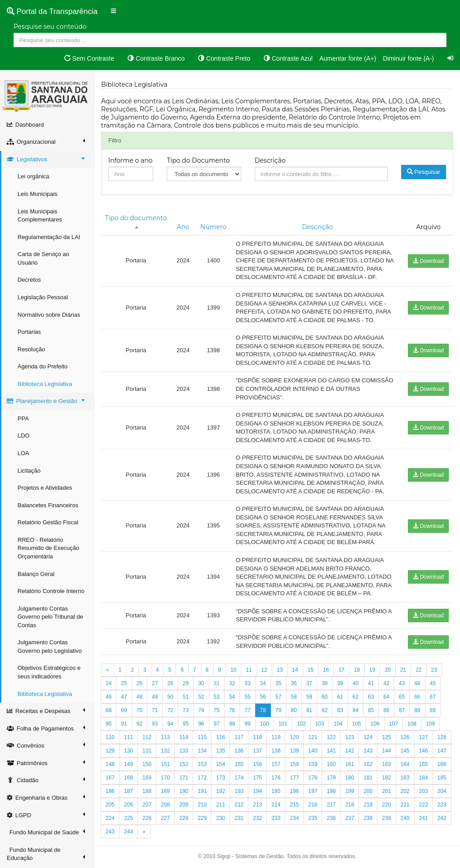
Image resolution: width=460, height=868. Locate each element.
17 (341, 670)
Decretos (29, 280)
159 (313, 764)
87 (402, 710)
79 (278, 710)
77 (247, 710)
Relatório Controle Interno (51, 591)
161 (349, 764)
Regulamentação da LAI (49, 237)
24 (108, 683)
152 (184, 764)
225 (128, 818)
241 (424, 818)
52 (201, 697)
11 (249, 670)
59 (309, 697)
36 (294, 683)
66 (417, 697)
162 (368, 764)
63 (371, 697)
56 (263, 697)
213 (257, 805)
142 (349, 751)
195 (276, 791)
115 (202, 737)
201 (386, 791)
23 (434, 670)
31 (217, 683)
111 (128, 737)
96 (201, 724)
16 (326, 670)
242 (442, 818)
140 (313, 751)
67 (433, 697)
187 (128, 791)
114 (184, 737)
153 (202, 764)
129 (110, 751)
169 (147, 778)
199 (349, 791)
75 (217, 710)
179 (331, 778)
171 (184, 778)
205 (110, 805)
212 (239, 805)
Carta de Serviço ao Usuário (43, 258)
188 (147, 791)
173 (221, 778)
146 (424, 751)
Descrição (270, 160)
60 (325, 697)
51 (186, 697)
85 (371, 710)
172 (202, 778)
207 (147, 805)
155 (239, 764)
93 (155, 724)
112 (147, 737)
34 (263, 683)
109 (430, 724)
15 (311, 670)
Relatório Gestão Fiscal (48, 522)
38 (325, 683)
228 (184, 818)
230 (221, 818)
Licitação (29, 471)
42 (386, 683)
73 (186, 710)
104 (338, 724)
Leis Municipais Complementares (40, 216)
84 (356, 710)
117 (239, 737)
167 (110, 778)
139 (294, 751)
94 (170, 724)
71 (155, 710)
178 (313, 778)
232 (257, 818)
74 (201, 710)
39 (340, 683)
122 (331, 737)
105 (357, 724)
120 (294, 737)
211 (221, 805)
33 (247, 683)
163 (386, 764)
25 (124, 683)
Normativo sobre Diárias (49, 315)
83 (340, 710)
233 (276, 818)
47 (124, 697)
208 (165, 805)
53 (217, 697)
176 (276, 778)
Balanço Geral (36, 574)
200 (368, 791)
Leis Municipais (38, 194)
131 (147, 751)
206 (128, 805)
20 (387, 670)
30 (201, 683)
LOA (23, 453)
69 (124, 710)
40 (356, 683)
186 (110, 791)
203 (424, 791)
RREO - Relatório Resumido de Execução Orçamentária (48, 548)
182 (386, 778)
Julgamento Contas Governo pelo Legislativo (50, 647)
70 (139, 710)
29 (186, 683)
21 (403, 670)
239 (386, 818)
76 (232, 710)
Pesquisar (424, 172)
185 (442, 778)
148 (110, 764)
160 (331, 764)
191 (202, 791)
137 (257, 751)
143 (368, 751)
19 (372, 670)
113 (165, 737)
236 (331, 818)
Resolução (31, 349)
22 (418, 670)
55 (247, 697)
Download (428, 261)
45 (433, 683)
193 (239, 791)
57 (278, 697)
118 (257, 737)
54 (232, 697)
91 (124, 724)
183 (405, 778)
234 (294, 818)
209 (184, 805)
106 (375, 724)
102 (301, 724)
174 (239, 778)
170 (165, 778)
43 (402, 683)
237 (349, 818)
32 (232, 683)
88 (417, 710)
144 (386, 751)
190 (184, 791)
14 (295, 670)
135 (221, 751)
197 (313, 791)
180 (349, 778)
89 (433, 710)
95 (186, 724)
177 (294, 778)
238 (368, 818)
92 (139, 724)
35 (278, 683)
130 (128, 751)
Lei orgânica (33, 176)
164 (405, 764)
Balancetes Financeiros (48, 505)
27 (155, 683)
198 (331, 791)
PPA (23, 418)
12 (264, 670)
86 (386, 710)
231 (239, 818)
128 (442, 737)
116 (221, 737)
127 (424, 737)
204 (442, 791)
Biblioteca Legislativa (45, 384)
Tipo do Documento (198, 160)
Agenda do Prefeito (42, 366)
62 (356, 697)
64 (386, 697)
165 (424, 764)
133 (184, 751)
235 (313, 818)
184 (424, 778)
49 (155, 697)
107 (394, 724)
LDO (24, 436)
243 (110, 832)
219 (368, 805)
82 (325, 710)
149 (128, 764)
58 (294, 697)
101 (283, 724)
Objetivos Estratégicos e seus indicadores (49, 672)
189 (165, 791)
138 (276, 751)
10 (233, 670)
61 (340, 697)
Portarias (29, 332)
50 (170, 697)
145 (405, 751)
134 (202, 751)
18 (357, 670)
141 (331, 751)
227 (165, 818)
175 (257, 778)
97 (217, 724)
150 (147, 764)
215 (294, 805)
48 (139, 697)
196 (294, 791)
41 (371, 683)
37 (309, 683)
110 (110, 737)
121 (313, 737)
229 (202, 818)
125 (386, 737)
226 (147, 818)
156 (257, 764)
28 (170, 683)
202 (405, 791)
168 (128, 778)
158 (294, 764)
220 (386, 805)
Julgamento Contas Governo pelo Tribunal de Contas (50, 617)
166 (442, 764)
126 (405, 737)
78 (263, 710)
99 (247, 724)
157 (276, 764)
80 (294, 710)
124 (368, 737)
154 (221, 764)
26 (139, 683)
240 (405, 818)
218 (349, 805)
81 (309, 710)
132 (165, 751)
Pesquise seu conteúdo (50, 27)
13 (280, 670)
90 (108, 724)
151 (165, 764)
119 (276, 737)
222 (424, 805)
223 (442, 805)
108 (412, 724)
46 (108, 697)
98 (232, 724)
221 (405, 805)
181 (368, 778)
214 (276, 805)
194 (257, 791)
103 (320, 724)
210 (202, 805)
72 (170, 710)
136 (239, 751)
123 (349, 737)
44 (417, 683)
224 (110, 818)
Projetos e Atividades (45, 488)
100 (265, 724)
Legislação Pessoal (43, 297)
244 (128, 832)
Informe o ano (130, 160)
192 (221, 791)
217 (331, 805)
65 (402, 697)
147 (442, 751)
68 (108, 710)
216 (313, 805)
